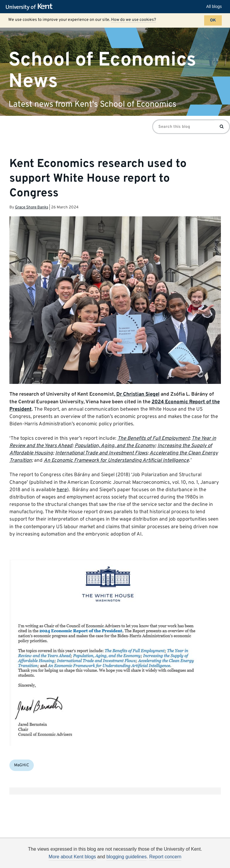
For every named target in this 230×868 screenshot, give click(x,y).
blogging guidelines (126, 857)
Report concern (165, 857)
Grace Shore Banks (32, 207)
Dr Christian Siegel (138, 394)
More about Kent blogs (72, 857)
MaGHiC (22, 765)
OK (213, 20)
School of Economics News (102, 71)
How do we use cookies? (134, 20)
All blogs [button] (214, 6)
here (62, 490)
